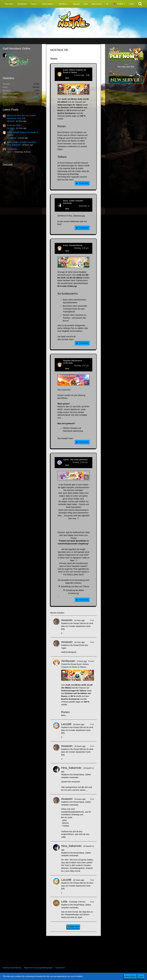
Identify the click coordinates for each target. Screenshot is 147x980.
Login (132, 4)
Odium (36, 97)
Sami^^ (10, 152)
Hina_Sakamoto (14, 145)
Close (141, 976)
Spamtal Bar (12, 149)
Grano (11, 55)
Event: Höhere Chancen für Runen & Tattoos (75, 71)
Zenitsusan (12, 138)
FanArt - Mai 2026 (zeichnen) (75, 460)
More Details (130, 976)
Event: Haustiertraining (73, 245)
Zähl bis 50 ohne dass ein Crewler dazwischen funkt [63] (77, 626)
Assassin (11, 121)
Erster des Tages (14, 125)
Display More (73, 927)
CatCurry (67, 462)
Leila (64, 901)
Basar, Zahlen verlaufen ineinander (22, 142)
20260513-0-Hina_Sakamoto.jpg (71, 216)
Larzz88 (66, 724)
